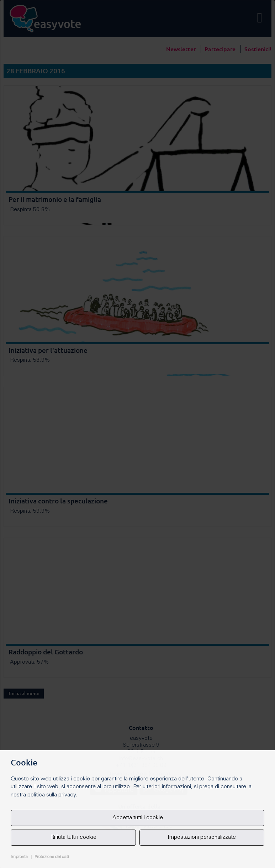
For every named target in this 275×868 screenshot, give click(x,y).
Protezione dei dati (52, 857)
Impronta (19, 857)
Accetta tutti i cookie (138, 818)
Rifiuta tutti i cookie (73, 837)
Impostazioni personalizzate (202, 837)
